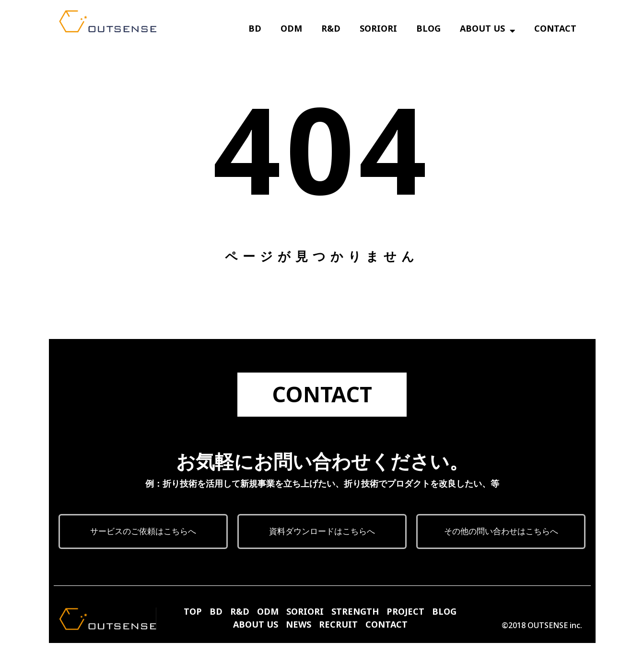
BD (255, 31)
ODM (291, 31)
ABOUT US (487, 31)
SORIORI (378, 31)
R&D (331, 31)
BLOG (428, 31)
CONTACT (555, 31)
